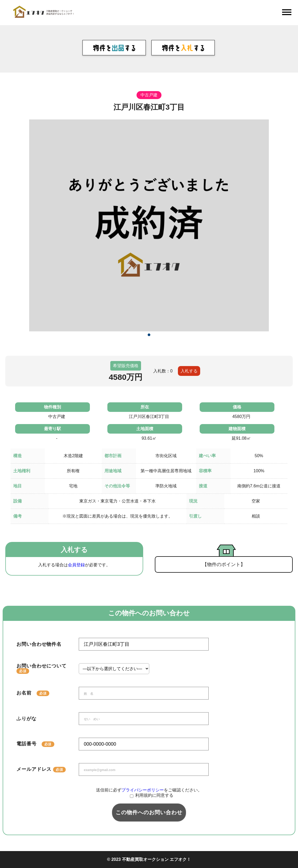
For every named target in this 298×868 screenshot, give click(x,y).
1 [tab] (149, 335)
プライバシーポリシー (143, 790)
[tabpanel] (149, 225)
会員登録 (76, 565)
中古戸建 (149, 95)
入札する (189, 371)
